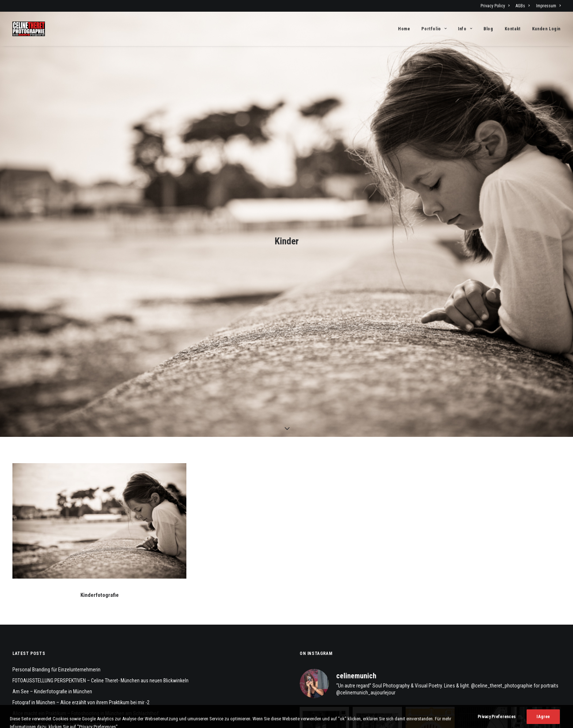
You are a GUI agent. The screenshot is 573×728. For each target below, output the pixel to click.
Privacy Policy (495, 6)
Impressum (548, 6)
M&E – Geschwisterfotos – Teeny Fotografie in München (70, 584)
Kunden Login (546, 29)
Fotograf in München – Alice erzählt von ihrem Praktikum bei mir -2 (81, 540)
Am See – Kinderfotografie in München (52, 529)
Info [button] (465, 29)
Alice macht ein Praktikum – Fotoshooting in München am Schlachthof (86, 551)
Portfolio (434, 29)
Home (404, 29)
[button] (99, 358)
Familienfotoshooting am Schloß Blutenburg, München (69, 573)
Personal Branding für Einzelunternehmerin (56, 507)
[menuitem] (496, 6)
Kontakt (513, 29)
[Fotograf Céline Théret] (29, 29)
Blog (488, 29)
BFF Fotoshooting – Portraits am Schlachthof (59, 562)
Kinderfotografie (100, 432)
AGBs (523, 6)
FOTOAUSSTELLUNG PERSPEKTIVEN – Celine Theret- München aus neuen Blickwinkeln (100, 518)
